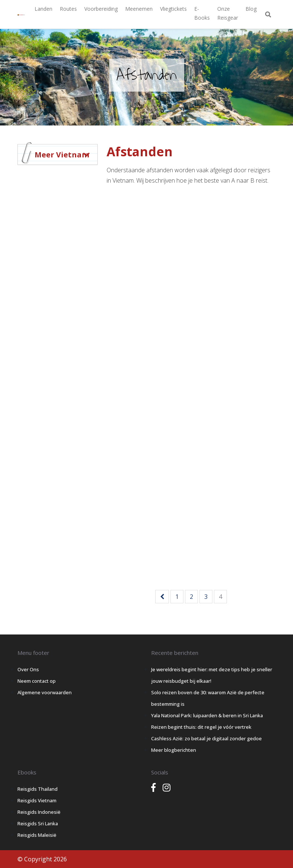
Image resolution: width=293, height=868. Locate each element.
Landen (43, 9)
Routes (68, 9)
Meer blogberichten (174, 750)
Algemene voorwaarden (45, 692)
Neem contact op (37, 681)
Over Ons (28, 669)
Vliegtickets (173, 9)
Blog (251, 9)
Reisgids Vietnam (37, 800)
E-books (202, 13)
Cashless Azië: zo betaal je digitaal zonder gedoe (206, 738)
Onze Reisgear (228, 13)
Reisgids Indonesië (39, 812)
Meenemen (139, 9)
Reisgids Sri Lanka (38, 823)
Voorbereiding (101, 9)
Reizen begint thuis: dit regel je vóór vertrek (201, 727)
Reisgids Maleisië (37, 835)
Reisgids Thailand (38, 789)
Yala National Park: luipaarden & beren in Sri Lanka (207, 715)
